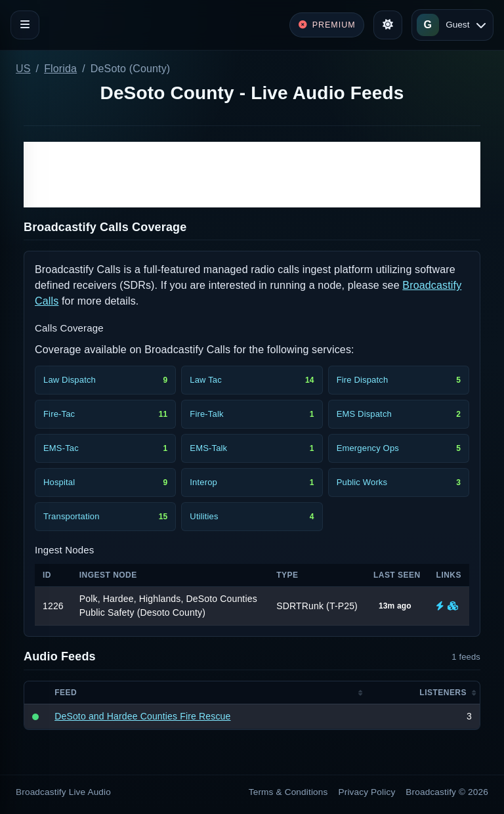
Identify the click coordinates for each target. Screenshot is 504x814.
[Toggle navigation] (25, 25)
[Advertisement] (252, 175)
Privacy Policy (367, 792)
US (23, 69)
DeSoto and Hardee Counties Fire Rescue (142, 716)
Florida (60, 69)
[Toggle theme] (388, 25)
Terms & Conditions (288, 792)
